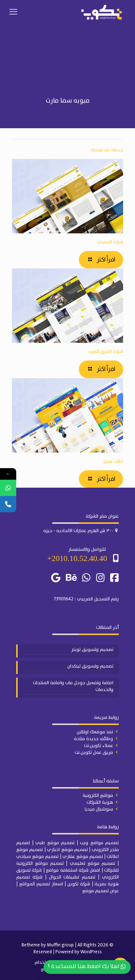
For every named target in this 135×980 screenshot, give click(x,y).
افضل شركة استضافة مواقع (73, 870)
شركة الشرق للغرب (106, 352)
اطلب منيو (113, 461)
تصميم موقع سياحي (37, 857)
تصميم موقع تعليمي (93, 864)
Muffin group (60, 945)
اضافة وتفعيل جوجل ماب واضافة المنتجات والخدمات (73, 687)
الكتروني (101, 850)
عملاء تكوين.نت (98, 746)
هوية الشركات (100, 802)
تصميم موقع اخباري (67, 850)
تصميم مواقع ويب (99, 843)
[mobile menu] (13, 12)
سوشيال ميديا (99, 809)
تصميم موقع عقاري (83, 857)
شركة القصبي (110, 242)
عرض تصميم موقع (100, 891)
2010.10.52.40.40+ (77, 558)
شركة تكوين (79, 884)
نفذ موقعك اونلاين (95, 732)
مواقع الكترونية (98, 796)
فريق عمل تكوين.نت (94, 753)
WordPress (91, 952)
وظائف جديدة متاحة (93, 739)
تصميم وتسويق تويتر (92, 650)
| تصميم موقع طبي (57, 843)
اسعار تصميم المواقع (41, 884)
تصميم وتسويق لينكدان (90, 666)
